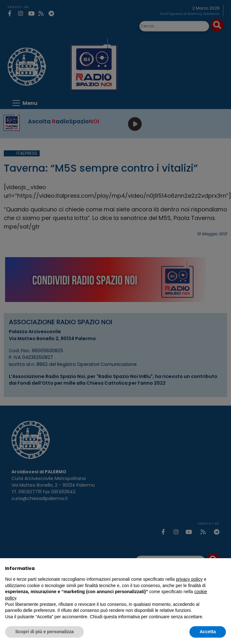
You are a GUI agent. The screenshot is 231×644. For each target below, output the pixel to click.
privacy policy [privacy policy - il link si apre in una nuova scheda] (189, 579)
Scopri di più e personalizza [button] (44, 632)
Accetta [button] (208, 632)
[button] (223, 568)
